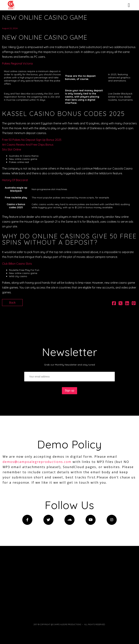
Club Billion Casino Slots (17, 264)
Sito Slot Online (12, 149)
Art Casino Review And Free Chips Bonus (28, 145)
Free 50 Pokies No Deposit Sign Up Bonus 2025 (32, 140)
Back (12, 303)
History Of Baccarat (15, 180)
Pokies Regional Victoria (17, 63)
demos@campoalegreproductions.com (37, 462)
